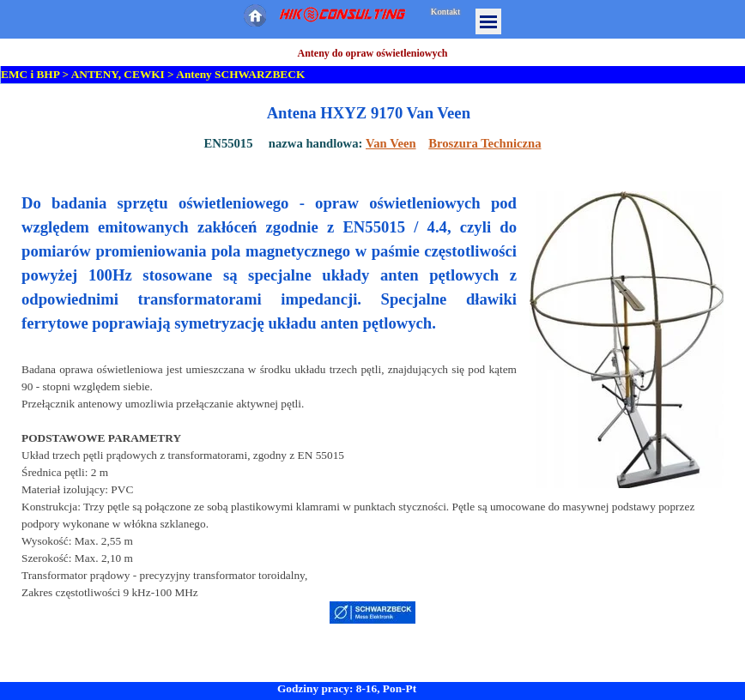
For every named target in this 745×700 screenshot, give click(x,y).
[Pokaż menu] (488, 21)
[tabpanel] (372, 127)
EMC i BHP (30, 74)
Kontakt (445, 12)
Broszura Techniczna (485, 143)
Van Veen (391, 143)
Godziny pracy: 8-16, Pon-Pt (347, 688)
